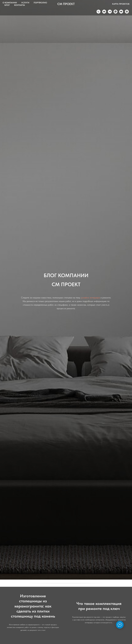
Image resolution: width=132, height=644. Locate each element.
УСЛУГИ (25, 3)
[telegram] (110, 12)
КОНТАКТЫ (20, 5)
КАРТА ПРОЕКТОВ (121, 4)
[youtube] (121, 12)
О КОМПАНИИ (10, 3)
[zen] (127, 12)
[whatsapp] (115, 12)
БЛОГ (7, 5)
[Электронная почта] (104, 12)
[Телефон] (98, 12)
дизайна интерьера (90, 298)
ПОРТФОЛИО (40, 3)
